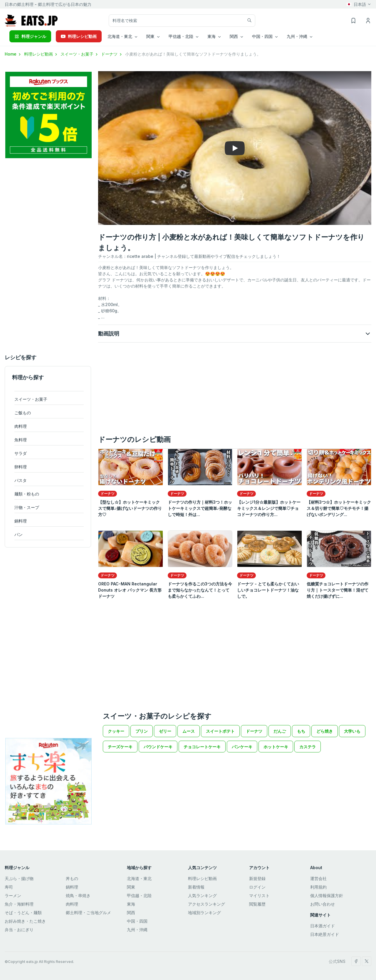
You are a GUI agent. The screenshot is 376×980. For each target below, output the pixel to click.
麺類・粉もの (27, 494)
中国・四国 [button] (262, 36)
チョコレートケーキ (202, 747)
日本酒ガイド (323, 926)
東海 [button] (211, 36)
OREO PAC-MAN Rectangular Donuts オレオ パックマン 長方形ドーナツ (130, 590)
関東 (131, 887)
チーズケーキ (120, 747)
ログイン (257, 887)
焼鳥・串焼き (78, 895)
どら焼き (325, 731)
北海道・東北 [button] (120, 36)
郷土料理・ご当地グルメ (88, 913)
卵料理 (21, 467)
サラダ (21, 453)
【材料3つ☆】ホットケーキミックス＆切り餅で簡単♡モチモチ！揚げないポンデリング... (339, 508)
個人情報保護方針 (327, 895)
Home (13, 54)
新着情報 (196, 887)
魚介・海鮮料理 (19, 904)
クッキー (116, 731)
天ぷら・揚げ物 (19, 878)
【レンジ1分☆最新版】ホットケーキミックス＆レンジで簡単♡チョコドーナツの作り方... (269, 508)
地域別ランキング (204, 913)
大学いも (352, 731)
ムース (189, 731)
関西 (131, 913)
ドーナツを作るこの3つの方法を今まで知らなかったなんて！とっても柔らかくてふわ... (200, 590)
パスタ (21, 480)
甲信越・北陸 (139, 895)
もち (301, 731)
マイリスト (259, 895)
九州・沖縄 (137, 930)
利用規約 (318, 887)
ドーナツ (112, 54)
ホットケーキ (276, 747)
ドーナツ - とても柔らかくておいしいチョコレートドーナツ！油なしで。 (268, 590)
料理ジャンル (30, 36)
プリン (142, 731)
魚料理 (21, 440)
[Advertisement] (48, 256)
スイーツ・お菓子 (80, 54)
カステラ (308, 747)
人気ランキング (202, 895)
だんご (280, 731)
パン (19, 534)
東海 (131, 904)
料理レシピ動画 (79, 36)
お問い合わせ (323, 904)
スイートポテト (220, 731)
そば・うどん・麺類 (23, 913)
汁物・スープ (27, 507)
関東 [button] (150, 36)
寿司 (9, 887)
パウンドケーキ (158, 747)
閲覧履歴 (257, 904)
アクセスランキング (207, 904)
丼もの (72, 878)
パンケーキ (242, 747)
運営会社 (318, 878)
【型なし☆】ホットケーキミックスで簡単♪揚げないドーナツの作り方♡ (130, 508)
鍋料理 (21, 521)
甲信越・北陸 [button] (181, 36)
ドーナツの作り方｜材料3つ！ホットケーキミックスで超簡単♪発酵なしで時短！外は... (200, 508)
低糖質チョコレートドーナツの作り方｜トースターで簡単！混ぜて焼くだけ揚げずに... (338, 590)
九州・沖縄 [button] (297, 36)
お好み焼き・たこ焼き (25, 921)
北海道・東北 (139, 878)
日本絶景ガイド (325, 934)
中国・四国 (137, 921)
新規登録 (257, 878)
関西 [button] (234, 36)
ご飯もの (23, 413)
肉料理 (21, 426)
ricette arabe (140, 256)
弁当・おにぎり (19, 930)
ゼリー (165, 731)
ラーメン (13, 895)
